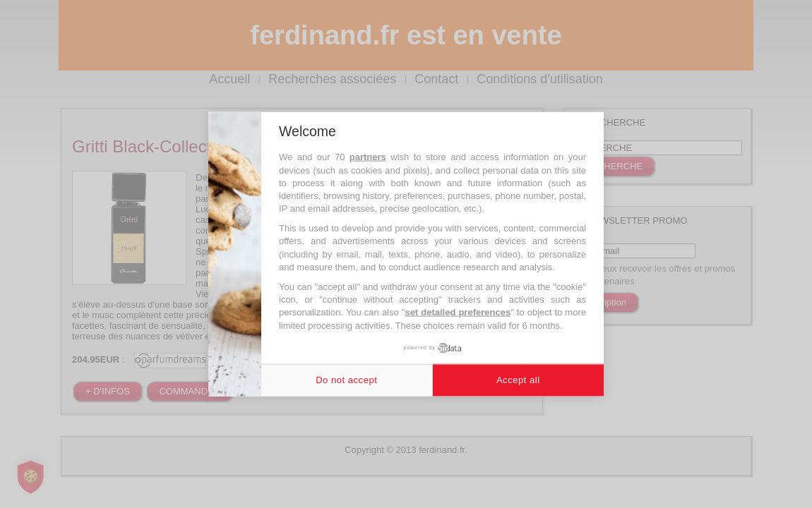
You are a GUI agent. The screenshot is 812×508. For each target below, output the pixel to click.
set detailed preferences (458, 312)
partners (368, 157)
